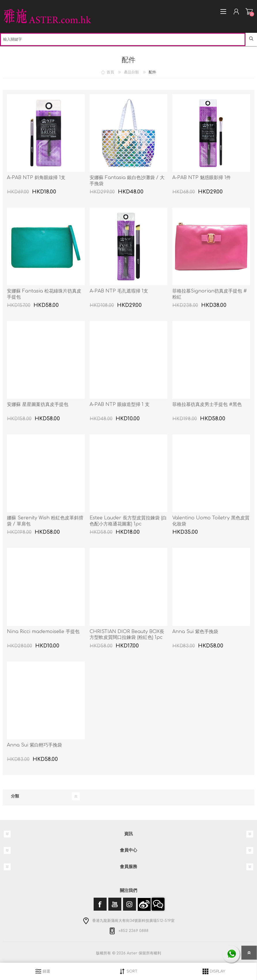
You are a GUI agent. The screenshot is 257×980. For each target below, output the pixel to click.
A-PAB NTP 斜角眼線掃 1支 (36, 178)
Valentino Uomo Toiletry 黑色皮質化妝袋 (211, 521)
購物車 (249, 12)
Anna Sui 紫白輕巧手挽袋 (34, 745)
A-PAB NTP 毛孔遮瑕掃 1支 (119, 291)
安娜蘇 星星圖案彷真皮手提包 (38, 404)
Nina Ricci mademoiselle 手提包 (43, 632)
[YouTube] (115, 904)
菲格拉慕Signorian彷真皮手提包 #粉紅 (210, 294)
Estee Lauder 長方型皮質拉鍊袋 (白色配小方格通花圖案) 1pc (128, 521)
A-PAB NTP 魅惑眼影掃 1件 (202, 178)
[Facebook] (100, 904)
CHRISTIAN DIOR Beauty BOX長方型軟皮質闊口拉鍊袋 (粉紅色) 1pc (127, 635)
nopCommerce (140, 959)
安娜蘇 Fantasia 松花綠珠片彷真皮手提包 (44, 294)
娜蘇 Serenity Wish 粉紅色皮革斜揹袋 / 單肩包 (45, 521)
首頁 (110, 72)
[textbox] (123, 39)
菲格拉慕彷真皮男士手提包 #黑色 (207, 404)
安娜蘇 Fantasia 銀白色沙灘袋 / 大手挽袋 (127, 181)
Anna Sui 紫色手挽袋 (195, 632)
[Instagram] (130, 904)
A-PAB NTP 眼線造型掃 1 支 (120, 404)
